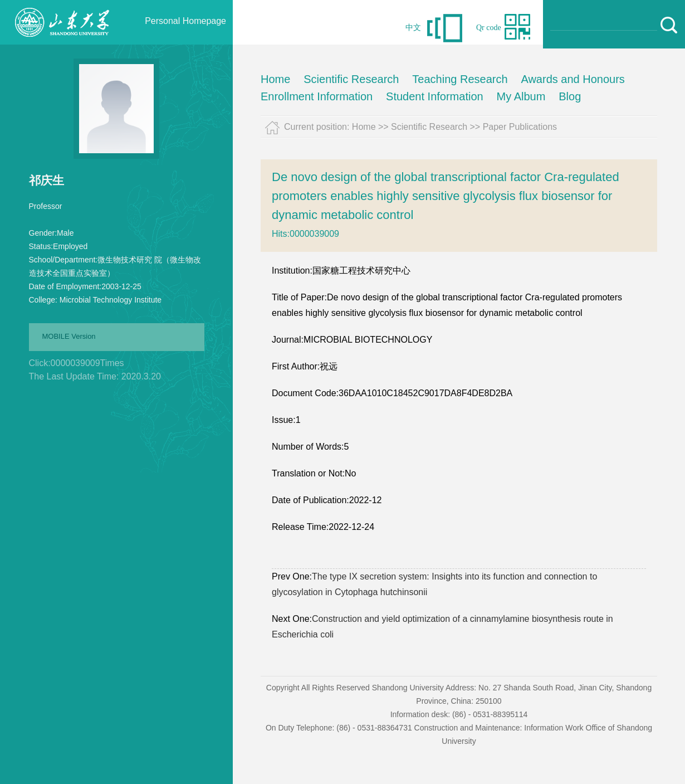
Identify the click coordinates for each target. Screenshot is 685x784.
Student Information (435, 96)
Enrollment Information (317, 96)
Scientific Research (351, 79)
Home (275, 79)
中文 (413, 28)
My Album (521, 96)
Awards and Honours (573, 79)
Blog (570, 96)
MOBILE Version (69, 336)
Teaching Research (460, 79)
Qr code (489, 28)
